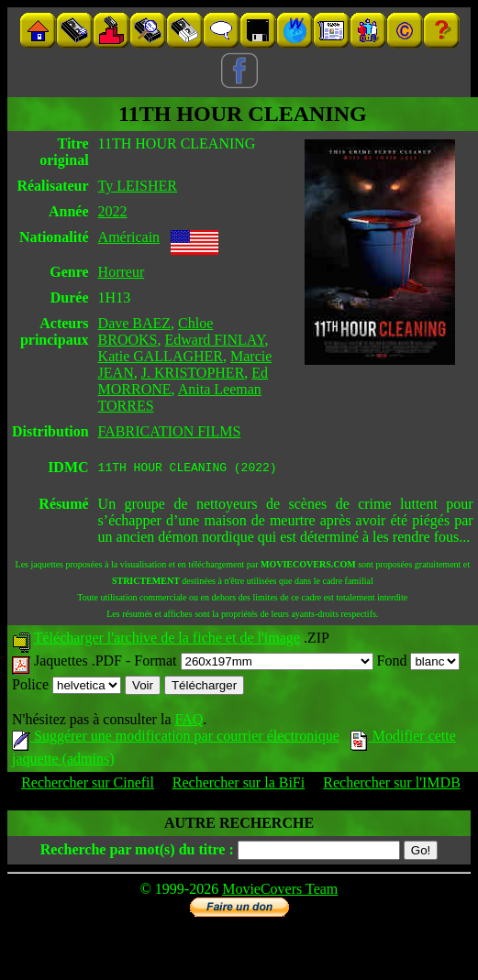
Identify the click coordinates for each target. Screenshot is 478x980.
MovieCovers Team (280, 892)
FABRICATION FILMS (170, 431)
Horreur (122, 272)
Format (253, 663)
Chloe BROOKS (156, 331)
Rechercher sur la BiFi (239, 785)
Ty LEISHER (138, 186)
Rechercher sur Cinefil (88, 785)
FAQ (189, 722)
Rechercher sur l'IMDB (392, 785)
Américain (129, 237)
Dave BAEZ (135, 323)
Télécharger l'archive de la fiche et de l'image (167, 640)
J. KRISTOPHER (193, 373)
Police (67, 687)
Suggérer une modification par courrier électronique (176, 738)
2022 (113, 211)
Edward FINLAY (214, 340)
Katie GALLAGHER (161, 356)
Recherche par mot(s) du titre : (137, 852)
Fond (419, 663)
